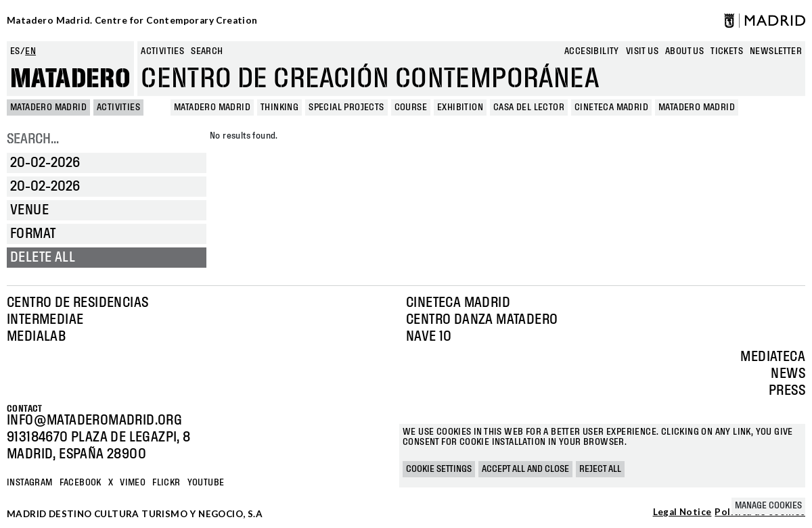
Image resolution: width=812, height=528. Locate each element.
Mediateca (773, 357)
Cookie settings (439, 469)
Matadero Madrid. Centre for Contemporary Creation (132, 20)
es (15, 51)
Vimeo (133, 483)
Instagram (30, 483)
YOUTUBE (206, 483)
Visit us (642, 51)
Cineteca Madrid (458, 303)
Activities (162, 51)
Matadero (70, 79)
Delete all (43, 258)
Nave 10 (429, 337)
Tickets (727, 51)
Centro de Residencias (77, 303)
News (788, 374)
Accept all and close (525, 469)
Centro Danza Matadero (482, 320)
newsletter (776, 51)
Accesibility (592, 51)
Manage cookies (768, 506)
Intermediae (45, 320)
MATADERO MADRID (48, 107)
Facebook (81, 483)
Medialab (36, 337)
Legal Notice (682, 512)
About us (684, 51)
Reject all (600, 469)
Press (787, 391)
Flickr (166, 483)
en (30, 51)
